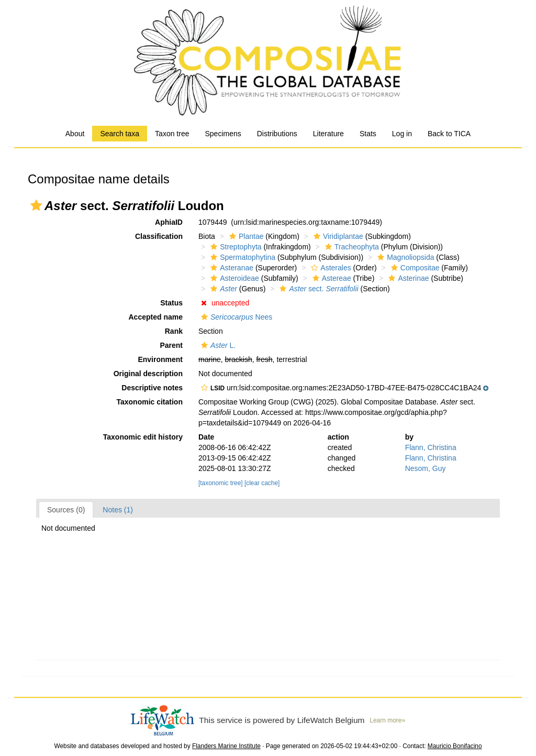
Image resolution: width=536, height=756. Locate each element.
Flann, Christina (431, 447)
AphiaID (169, 222)
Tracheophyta (351, 247)
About (75, 134)
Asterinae (407, 278)
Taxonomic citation (149, 402)
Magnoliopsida (404, 257)
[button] (36, 205)
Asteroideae (233, 278)
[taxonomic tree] (221, 483)
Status (171, 303)
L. (217, 345)
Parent (171, 345)
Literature (328, 134)
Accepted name (156, 317)
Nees (235, 317)
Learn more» (387, 720)
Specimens (223, 134)
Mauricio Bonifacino (455, 746)
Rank (174, 331)
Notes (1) (118, 510)
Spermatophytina (242, 257)
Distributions (277, 134)
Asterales (330, 268)
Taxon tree (172, 134)
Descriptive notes (152, 388)
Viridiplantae (337, 236)
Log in (402, 134)
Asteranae (231, 268)
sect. (317, 289)
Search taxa (120, 134)
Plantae (245, 236)
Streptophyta (234, 247)
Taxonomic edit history (143, 437)
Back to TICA (449, 134)
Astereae (331, 278)
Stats (368, 134)
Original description (148, 374)
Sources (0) (66, 510)
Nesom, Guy (426, 468)
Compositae (414, 268)
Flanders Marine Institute (226, 746)
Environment (160, 359)
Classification (159, 236)
